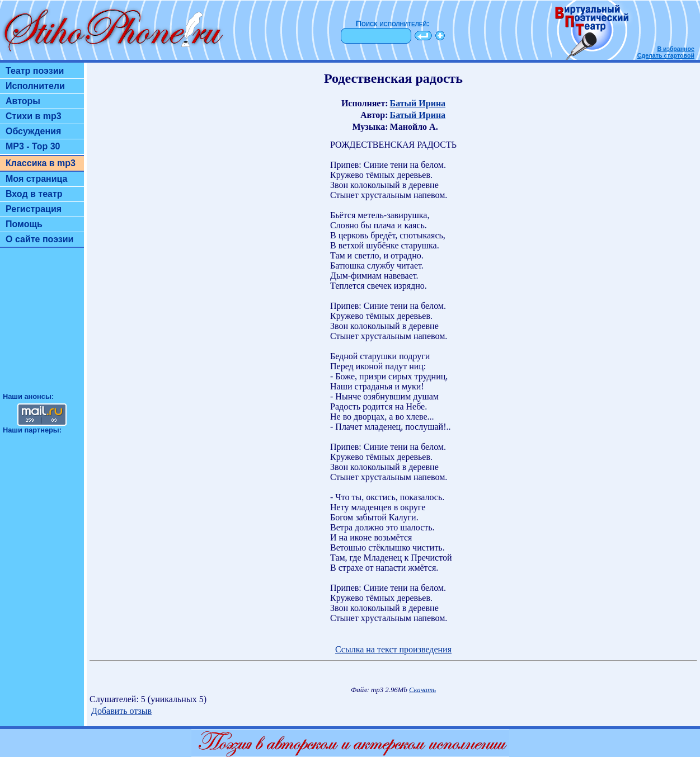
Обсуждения (33, 131)
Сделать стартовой (666, 55)
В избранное (676, 49)
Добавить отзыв (121, 711)
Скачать (422, 690)
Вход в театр (34, 194)
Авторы (23, 101)
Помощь (24, 224)
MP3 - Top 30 (33, 146)
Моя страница (37, 179)
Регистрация (34, 209)
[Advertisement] (42, 325)
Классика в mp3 (41, 163)
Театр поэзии (35, 71)
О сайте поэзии (39, 239)
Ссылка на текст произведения (393, 649)
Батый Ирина (418, 103)
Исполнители (35, 86)
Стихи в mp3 (34, 116)
